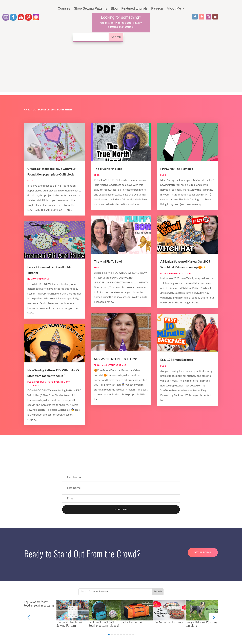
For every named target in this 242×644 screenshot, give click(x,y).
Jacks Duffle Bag (132, 622)
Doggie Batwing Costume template (201, 624)
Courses (64, 9)
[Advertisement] (121, 68)
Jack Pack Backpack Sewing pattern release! (104, 624)
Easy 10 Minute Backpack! (178, 360)
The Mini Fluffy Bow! (108, 261)
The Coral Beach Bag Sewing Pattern (69, 624)
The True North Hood (108, 169)
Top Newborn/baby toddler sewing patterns (39, 604)
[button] (213, 617)
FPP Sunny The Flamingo (177, 169)
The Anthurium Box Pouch (169, 622)
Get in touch (203, 552)
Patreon (157, 9)
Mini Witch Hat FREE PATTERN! (116, 359)
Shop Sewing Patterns (91, 9)
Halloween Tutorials (47, 382)
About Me (174, 9)
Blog (114, 9)
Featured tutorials (134, 9)
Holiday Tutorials (38, 279)
